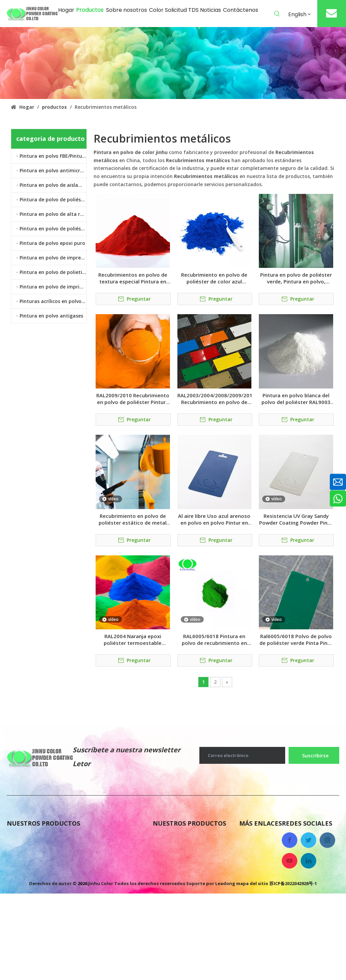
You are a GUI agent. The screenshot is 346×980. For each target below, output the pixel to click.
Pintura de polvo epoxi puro (52, 243)
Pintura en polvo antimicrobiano (53, 170)
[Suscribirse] (314, 755)
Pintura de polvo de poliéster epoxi (53, 199)
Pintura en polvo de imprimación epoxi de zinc (53, 287)
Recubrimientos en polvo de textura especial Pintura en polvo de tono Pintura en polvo (133, 278)
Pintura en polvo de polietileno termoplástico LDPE (53, 272)
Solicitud (251, 892)
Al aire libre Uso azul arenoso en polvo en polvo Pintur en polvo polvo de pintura (214, 519)
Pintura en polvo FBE (181, 838)
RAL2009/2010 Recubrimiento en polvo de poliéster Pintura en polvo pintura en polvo (133, 399)
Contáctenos (256, 865)
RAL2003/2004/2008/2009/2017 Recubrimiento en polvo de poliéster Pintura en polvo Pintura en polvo (215, 399)
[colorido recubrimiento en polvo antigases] (173, 63)
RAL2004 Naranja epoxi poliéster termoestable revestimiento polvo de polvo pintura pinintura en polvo (133, 639)
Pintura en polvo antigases (51, 316)
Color (246, 878)
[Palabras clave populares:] (277, 14)
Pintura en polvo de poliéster (53, 229)
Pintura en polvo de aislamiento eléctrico (53, 185)
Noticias (250, 851)
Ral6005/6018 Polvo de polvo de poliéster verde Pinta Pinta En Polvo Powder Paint (296, 639)
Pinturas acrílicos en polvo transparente (53, 301)
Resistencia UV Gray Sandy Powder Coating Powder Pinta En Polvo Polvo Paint (296, 519)
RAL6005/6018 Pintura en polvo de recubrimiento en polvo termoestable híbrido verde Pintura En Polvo (214, 639)
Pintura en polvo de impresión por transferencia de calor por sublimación (53, 258)
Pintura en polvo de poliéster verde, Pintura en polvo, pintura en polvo (296, 278)
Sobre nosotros (259, 838)
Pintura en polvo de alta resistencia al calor (53, 214)
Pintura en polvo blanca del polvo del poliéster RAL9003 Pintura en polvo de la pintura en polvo (296, 399)
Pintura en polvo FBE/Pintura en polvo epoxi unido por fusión (53, 156)
